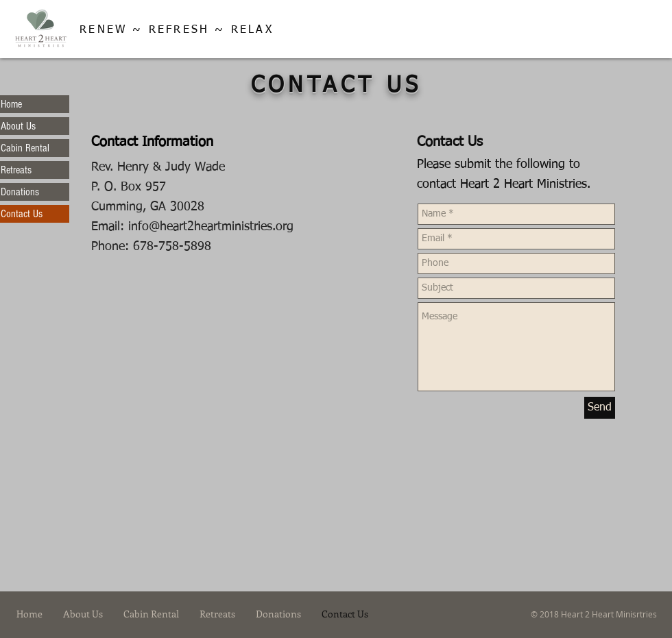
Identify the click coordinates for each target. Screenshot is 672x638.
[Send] (600, 408)
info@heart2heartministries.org (211, 227)
